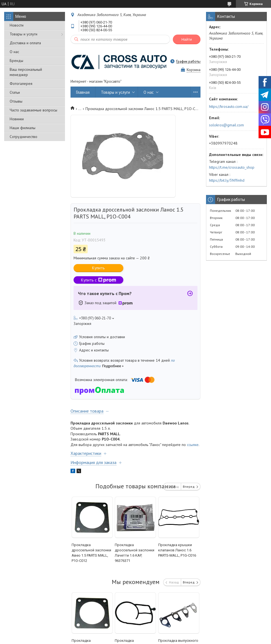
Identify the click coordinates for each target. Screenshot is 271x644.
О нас (14, 52)
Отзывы (16, 101)
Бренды (16, 61)
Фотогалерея (21, 84)
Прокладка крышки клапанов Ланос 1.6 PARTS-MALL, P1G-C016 (177, 550)
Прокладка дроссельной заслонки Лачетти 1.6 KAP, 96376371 (135, 553)
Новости (17, 25)
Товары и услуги (24, 34)
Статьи (15, 92)
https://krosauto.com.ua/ (229, 106)
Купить (98, 268)
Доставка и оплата (25, 43)
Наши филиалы (23, 128)
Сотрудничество (24, 137)
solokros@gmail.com (226, 125)
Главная (83, 92)
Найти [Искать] (187, 39)
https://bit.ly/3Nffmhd (227, 180)
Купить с (99, 280)
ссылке (193, 445)
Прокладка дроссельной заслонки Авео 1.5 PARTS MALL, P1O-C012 (91, 553)
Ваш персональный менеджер (26, 72)
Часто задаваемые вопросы (33, 110)
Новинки (17, 119)
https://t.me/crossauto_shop (232, 167)
